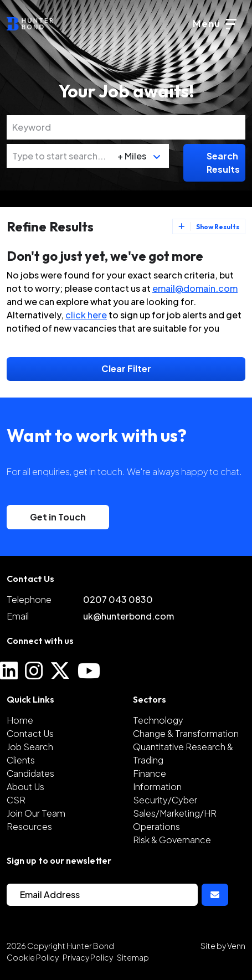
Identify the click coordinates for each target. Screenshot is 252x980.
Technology (158, 720)
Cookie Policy (33, 957)
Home (20, 720)
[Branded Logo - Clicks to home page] (30, 24)
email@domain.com (195, 288)
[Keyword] (126, 127)
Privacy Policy (88, 957)
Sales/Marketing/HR (175, 813)
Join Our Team (36, 813)
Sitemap (133, 957)
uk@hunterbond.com (128, 616)
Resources (29, 826)
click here (86, 315)
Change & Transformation (186, 733)
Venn (236, 946)
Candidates (30, 773)
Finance (150, 773)
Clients (21, 760)
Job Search (30, 747)
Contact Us (30, 733)
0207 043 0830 (118, 599)
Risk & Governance (172, 840)
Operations (156, 826)
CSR (16, 800)
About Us (25, 786)
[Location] (60, 156)
